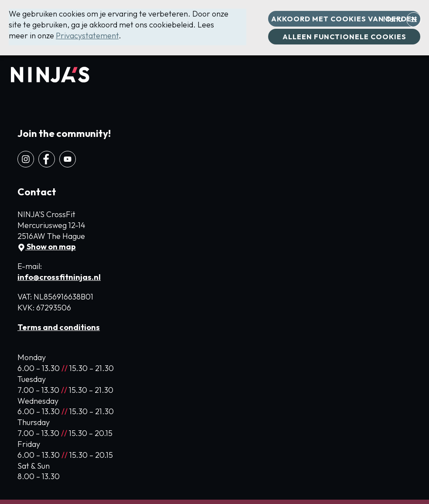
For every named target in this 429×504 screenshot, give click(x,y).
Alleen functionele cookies (344, 37)
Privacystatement (87, 36)
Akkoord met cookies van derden (344, 19)
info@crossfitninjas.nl (59, 277)
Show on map (47, 247)
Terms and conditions (59, 327)
